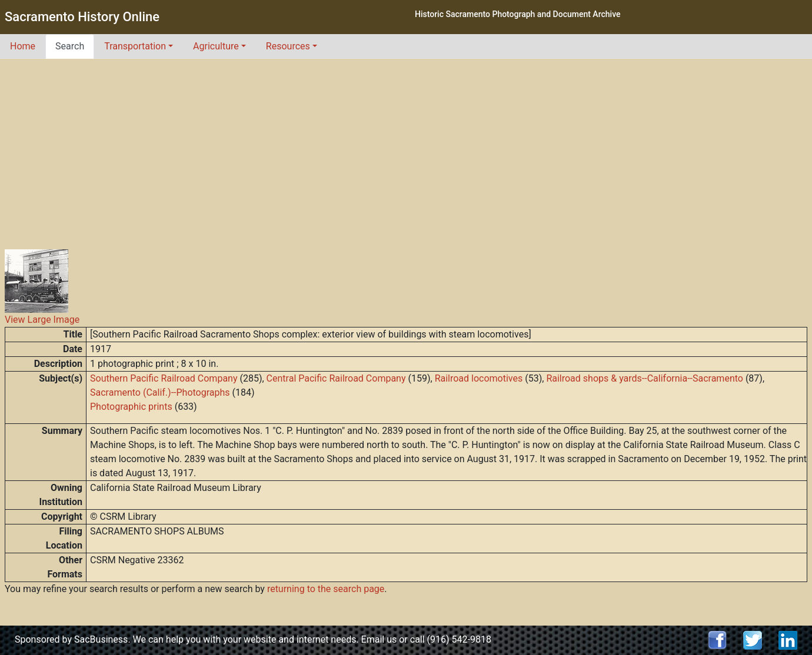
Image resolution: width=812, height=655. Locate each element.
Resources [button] (288, 46)
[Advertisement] (406, 147)
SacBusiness (101, 639)
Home (23, 46)
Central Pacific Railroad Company (336, 378)
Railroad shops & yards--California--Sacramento (645, 378)
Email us (379, 639)
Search (70, 46)
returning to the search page (326, 589)
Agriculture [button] (216, 46)
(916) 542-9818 (459, 639)
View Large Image (42, 320)
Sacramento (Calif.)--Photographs (160, 392)
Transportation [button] (135, 46)
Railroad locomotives (479, 378)
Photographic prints (131, 407)
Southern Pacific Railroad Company (164, 378)
